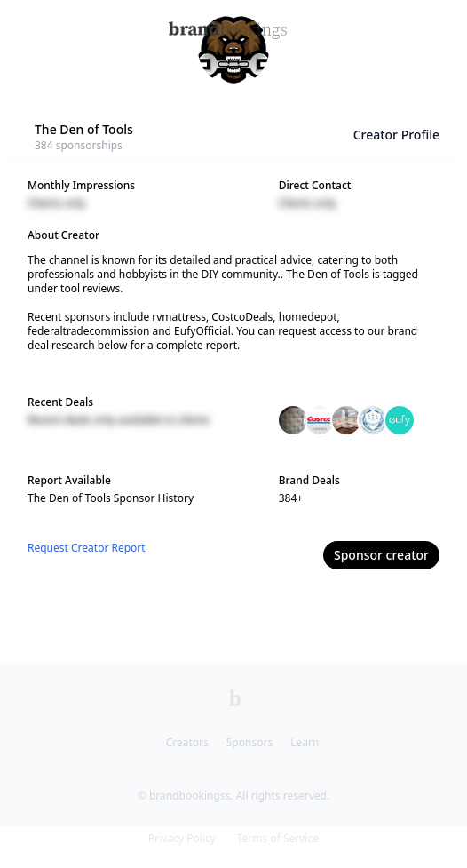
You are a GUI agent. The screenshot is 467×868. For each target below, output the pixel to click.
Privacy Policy (182, 838)
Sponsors (249, 742)
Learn (305, 742)
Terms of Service (278, 838)
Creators (187, 742)
